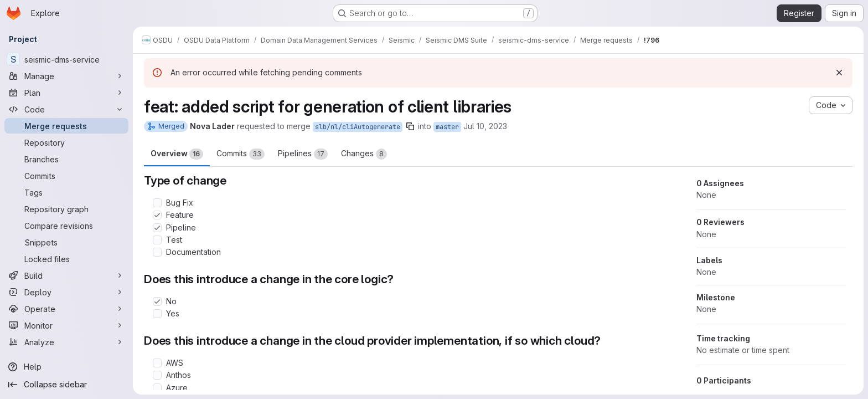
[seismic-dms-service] (66, 59)
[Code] (66, 109)
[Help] (66, 367)
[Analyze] (66, 342)
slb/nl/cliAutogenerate (358, 127)
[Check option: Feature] (157, 215)
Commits (241, 154)
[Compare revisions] (66, 226)
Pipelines (303, 154)
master (447, 127)
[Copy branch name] (410, 126)
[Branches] (66, 159)
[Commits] (66, 176)
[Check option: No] (157, 301)
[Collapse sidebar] (66, 385)
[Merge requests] (66, 126)
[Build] (66, 275)
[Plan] (66, 93)
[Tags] (66, 192)
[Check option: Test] (157, 240)
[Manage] (66, 76)
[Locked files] (66, 259)
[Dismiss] (839, 73)
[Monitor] (66, 325)
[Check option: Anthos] (157, 375)
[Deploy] (66, 292)
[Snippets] (66, 242)
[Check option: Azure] (157, 388)
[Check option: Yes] (157, 314)
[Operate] (66, 309)
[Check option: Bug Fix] (157, 203)
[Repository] (66, 142)
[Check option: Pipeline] (157, 228)
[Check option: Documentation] (157, 252)
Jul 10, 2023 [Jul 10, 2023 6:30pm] (485, 126)
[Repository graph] (66, 209)
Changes (364, 154)
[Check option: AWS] (157, 363)
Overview (177, 154)
